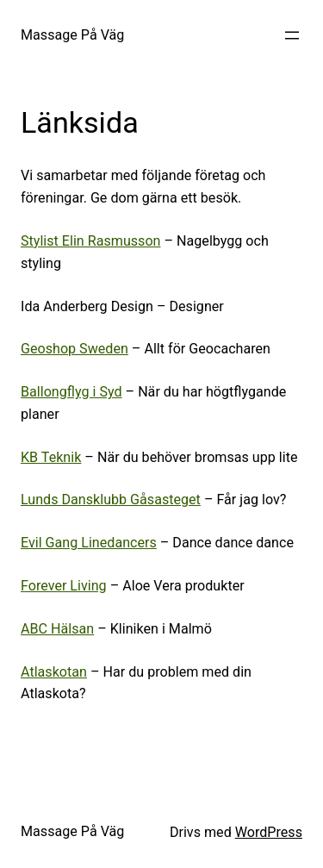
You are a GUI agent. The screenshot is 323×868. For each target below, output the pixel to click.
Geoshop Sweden (75, 349)
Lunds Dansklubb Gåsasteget (111, 500)
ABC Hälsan (57, 629)
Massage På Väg (72, 35)
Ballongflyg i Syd (71, 392)
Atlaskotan (54, 672)
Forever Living (64, 586)
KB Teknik (51, 457)
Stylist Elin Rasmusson (90, 241)
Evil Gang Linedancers (89, 543)
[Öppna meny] (292, 35)
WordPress (269, 832)
